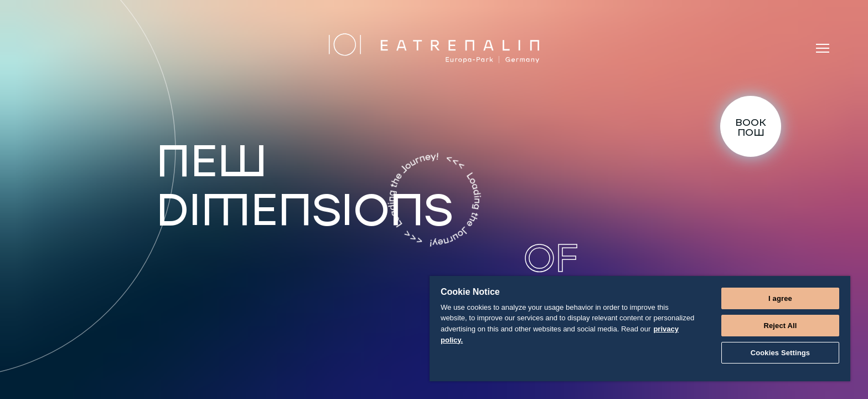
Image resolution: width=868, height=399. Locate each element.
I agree (780, 298)
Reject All (780, 326)
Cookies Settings (781, 353)
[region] (640, 329)
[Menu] (823, 48)
